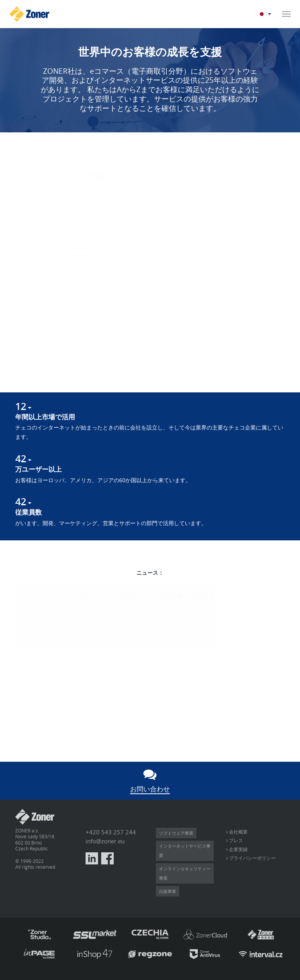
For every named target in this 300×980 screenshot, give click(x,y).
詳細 (80, 249)
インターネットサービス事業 (185, 851)
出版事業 (168, 891)
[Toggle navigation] (284, 14)
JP (265, 14)
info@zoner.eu (105, 841)
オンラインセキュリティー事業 (185, 873)
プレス (235, 840)
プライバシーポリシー (252, 858)
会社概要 (238, 832)
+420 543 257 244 (111, 832)
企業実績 (238, 849)
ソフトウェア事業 (176, 833)
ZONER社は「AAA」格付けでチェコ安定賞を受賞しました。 (148, 596)
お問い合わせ (150, 789)
